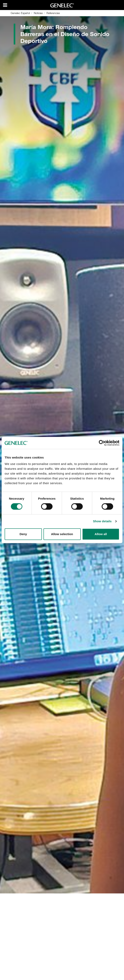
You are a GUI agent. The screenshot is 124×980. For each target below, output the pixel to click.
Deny (23, 534)
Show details (102, 521)
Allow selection (62, 534)
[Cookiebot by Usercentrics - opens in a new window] (102, 443)
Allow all (101, 534)
